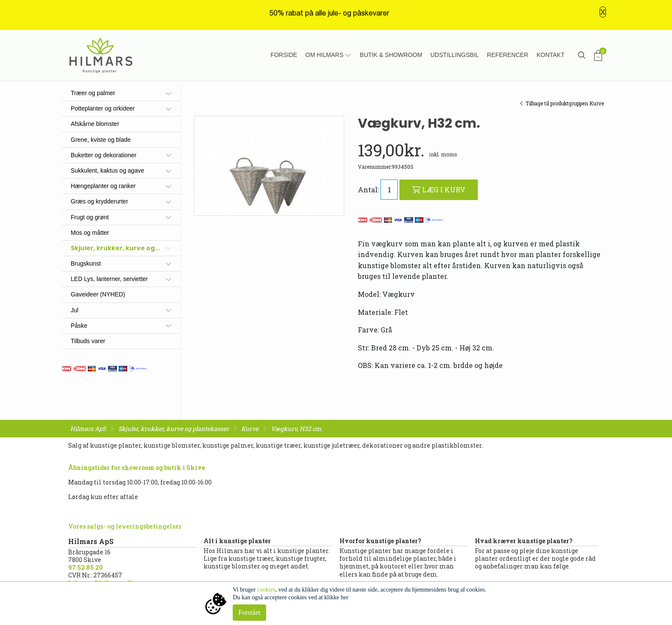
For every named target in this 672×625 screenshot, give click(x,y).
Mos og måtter (90, 233)
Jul (75, 310)
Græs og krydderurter (99, 201)
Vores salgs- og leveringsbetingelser (125, 526)
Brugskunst (86, 263)
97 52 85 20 (85, 567)
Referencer (507, 55)
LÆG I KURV (439, 190)
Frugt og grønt (90, 217)
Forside (284, 55)
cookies (266, 590)
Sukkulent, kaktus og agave (107, 170)
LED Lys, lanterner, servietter (109, 279)
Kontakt (550, 55)
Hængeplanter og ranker (103, 186)
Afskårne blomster (95, 124)
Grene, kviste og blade (101, 140)
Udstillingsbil (454, 55)
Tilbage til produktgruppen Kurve (562, 103)
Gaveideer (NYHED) (98, 294)
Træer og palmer (93, 93)
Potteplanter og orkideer (103, 108)
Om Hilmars (325, 55)
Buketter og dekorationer (103, 155)
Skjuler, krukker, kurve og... (115, 248)
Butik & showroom (391, 55)
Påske (79, 326)
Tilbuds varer (88, 341)
